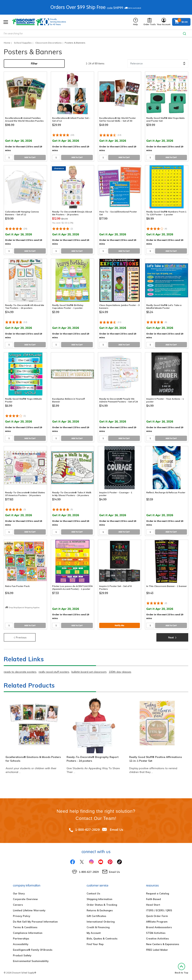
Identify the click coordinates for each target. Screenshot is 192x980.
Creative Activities (157, 939)
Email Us (117, 830)
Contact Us (93, 893)
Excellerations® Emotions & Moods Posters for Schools (33, 759)
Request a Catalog (157, 893)
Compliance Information (28, 933)
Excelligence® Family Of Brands (33, 950)
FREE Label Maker (157, 950)
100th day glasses (120, 672)
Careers (18, 905)
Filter (34, 64)
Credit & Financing (98, 927)
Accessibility (21, 944)
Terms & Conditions (25, 927)
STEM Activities (156, 933)
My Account (94, 933)
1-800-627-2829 (87, 830)
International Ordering (101, 922)
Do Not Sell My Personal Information (35, 922)
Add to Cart (30, 157)
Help (135, 22)
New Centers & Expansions (163, 944)
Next (172, 637)
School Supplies (23, 43)
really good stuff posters (54, 672)
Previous (20, 637)
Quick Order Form (157, 916)
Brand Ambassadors (159, 927)
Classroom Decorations (48, 43)
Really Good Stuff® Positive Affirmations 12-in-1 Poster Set (156, 759)
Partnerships (21, 939)
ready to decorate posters (20, 672)
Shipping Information (99, 899)
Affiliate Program (157, 922)
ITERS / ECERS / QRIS (159, 910)
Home (7, 43)
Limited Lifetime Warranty (29, 910)
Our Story (19, 893)
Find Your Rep (95, 944)
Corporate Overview (25, 899)
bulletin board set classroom (89, 672)
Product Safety (22, 955)
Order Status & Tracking (102, 905)
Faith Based (153, 899)
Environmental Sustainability (31, 961)
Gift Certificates (96, 916)
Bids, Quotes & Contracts (102, 939)
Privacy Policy (22, 916)
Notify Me (119, 625)
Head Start (153, 905)
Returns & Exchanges (100, 910)
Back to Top (181, 968)
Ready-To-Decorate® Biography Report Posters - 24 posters (93, 759)
